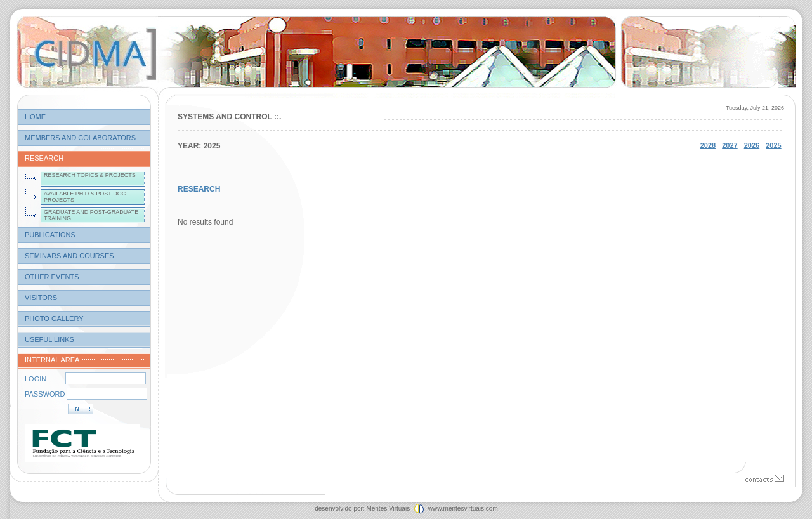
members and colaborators (80, 138)
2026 (752, 145)
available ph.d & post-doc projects (85, 197)
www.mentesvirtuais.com (462, 509)
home (35, 117)
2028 (708, 145)
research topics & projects (90, 175)
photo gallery (54, 319)
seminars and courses (69, 256)
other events (52, 277)
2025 (773, 145)
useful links (49, 339)
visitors (41, 298)
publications (50, 235)
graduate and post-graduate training (91, 215)
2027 (730, 145)
